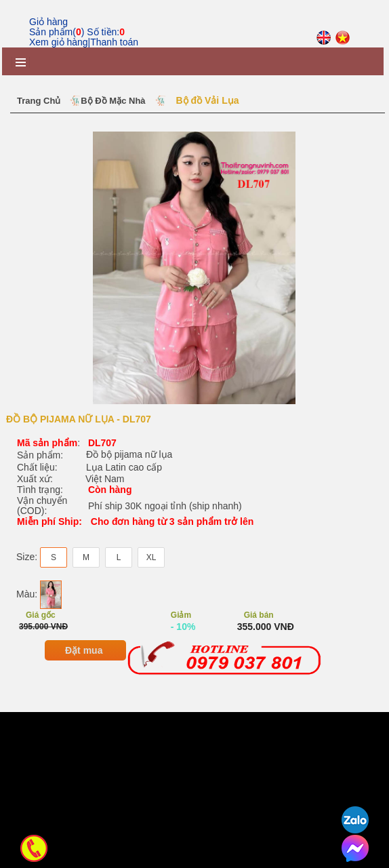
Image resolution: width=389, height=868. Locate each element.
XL (151, 713)
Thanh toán (114, 42)
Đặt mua (84, 806)
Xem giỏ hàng (59, 42)
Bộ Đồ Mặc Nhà (113, 101)
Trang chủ (39, 101)
